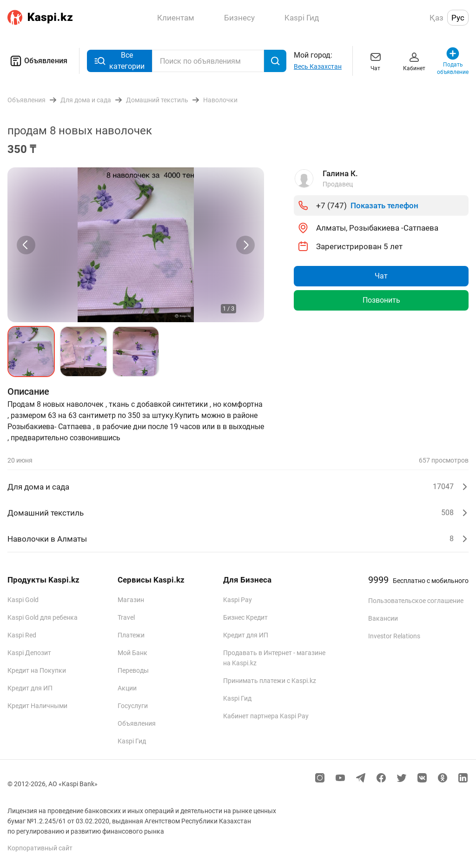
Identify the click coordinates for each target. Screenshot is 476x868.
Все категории (119, 61)
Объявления (37, 61)
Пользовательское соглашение (416, 601)
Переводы (133, 670)
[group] (136, 245)
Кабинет (414, 61)
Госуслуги (133, 706)
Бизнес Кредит (245, 617)
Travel (126, 617)
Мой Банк (132, 653)
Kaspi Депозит (29, 653)
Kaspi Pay (238, 600)
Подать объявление (453, 61)
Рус (458, 18)
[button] (31, 351)
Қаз (436, 18)
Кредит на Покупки (37, 670)
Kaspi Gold (23, 600)
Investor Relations (394, 636)
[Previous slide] (26, 245)
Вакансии (383, 618)
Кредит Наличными (37, 706)
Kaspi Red (22, 635)
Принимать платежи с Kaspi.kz (270, 681)
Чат (376, 61)
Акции (127, 688)
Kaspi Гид (132, 741)
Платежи (131, 635)
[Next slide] (245, 245)
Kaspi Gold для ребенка (43, 617)
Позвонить (381, 300)
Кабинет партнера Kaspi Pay (266, 716)
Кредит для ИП (30, 688)
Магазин (131, 600)
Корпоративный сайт (40, 848)
